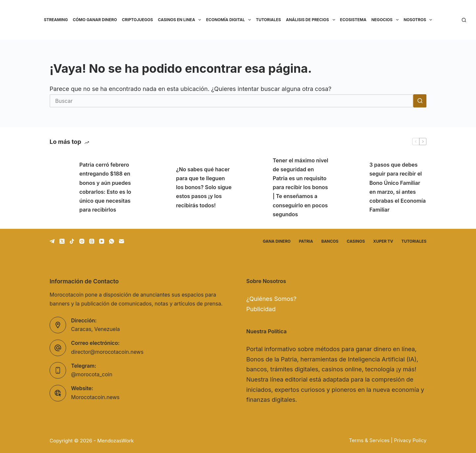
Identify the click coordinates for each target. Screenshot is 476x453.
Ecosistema (353, 20)
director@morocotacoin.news (107, 352)
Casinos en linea (181, 20)
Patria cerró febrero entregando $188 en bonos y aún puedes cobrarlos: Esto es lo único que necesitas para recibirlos (105, 187)
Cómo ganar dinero (95, 20)
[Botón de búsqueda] (420, 101)
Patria (306, 241)
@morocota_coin (92, 374)
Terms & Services (369, 440)
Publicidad (261, 309)
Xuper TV (383, 241)
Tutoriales (268, 20)
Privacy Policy (410, 440)
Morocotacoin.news (95, 397)
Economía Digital (230, 20)
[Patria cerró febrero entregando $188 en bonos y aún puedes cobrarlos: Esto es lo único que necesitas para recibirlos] (61, 187)
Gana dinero (277, 241)
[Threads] (92, 241)
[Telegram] (52, 241)
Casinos (356, 241)
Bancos (330, 241)
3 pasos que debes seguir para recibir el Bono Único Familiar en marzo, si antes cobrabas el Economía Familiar (398, 187)
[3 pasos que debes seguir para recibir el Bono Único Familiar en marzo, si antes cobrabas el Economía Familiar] (351, 187)
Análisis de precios (312, 20)
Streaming (56, 20)
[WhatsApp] (112, 241)
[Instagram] (82, 241)
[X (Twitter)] (62, 241)
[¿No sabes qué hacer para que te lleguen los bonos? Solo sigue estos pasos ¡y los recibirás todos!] (158, 187)
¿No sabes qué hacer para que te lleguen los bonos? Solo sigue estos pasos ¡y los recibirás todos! (204, 187)
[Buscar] (464, 20)
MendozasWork (115, 441)
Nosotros (419, 20)
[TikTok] (72, 241)
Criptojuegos (138, 20)
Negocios (386, 20)
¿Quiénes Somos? (271, 299)
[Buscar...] (231, 101)
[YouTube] (102, 241)
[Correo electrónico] (121, 241)
